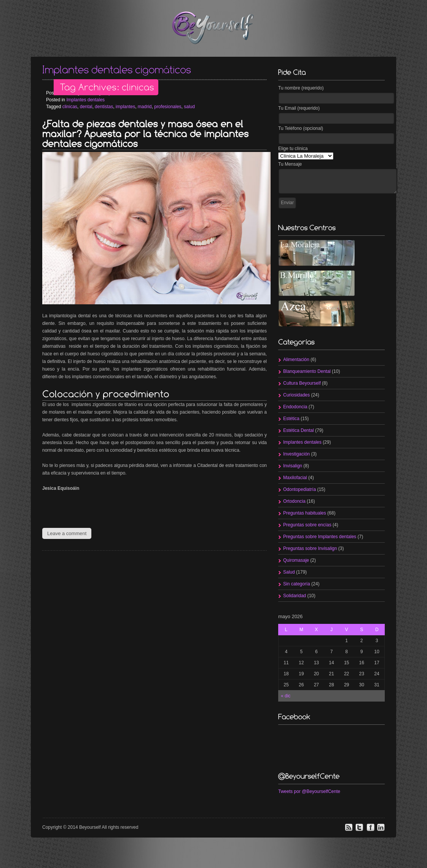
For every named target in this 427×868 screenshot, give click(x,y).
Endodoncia (295, 407)
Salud (289, 572)
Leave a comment (67, 533)
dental (86, 107)
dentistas (104, 107)
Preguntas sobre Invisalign (310, 548)
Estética (291, 419)
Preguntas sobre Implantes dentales (320, 537)
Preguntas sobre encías (307, 525)
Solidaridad (295, 596)
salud (189, 107)
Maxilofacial (295, 478)
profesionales (168, 107)
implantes (125, 107)
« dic (286, 696)
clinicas (70, 107)
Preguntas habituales (305, 513)
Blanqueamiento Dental (307, 371)
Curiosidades (296, 395)
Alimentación (296, 360)
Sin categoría (297, 584)
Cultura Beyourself (302, 383)
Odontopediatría (300, 489)
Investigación (296, 454)
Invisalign (293, 466)
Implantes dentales (85, 100)
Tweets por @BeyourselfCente (309, 791)
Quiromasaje (296, 560)
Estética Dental (299, 430)
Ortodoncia (294, 501)
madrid (145, 107)
